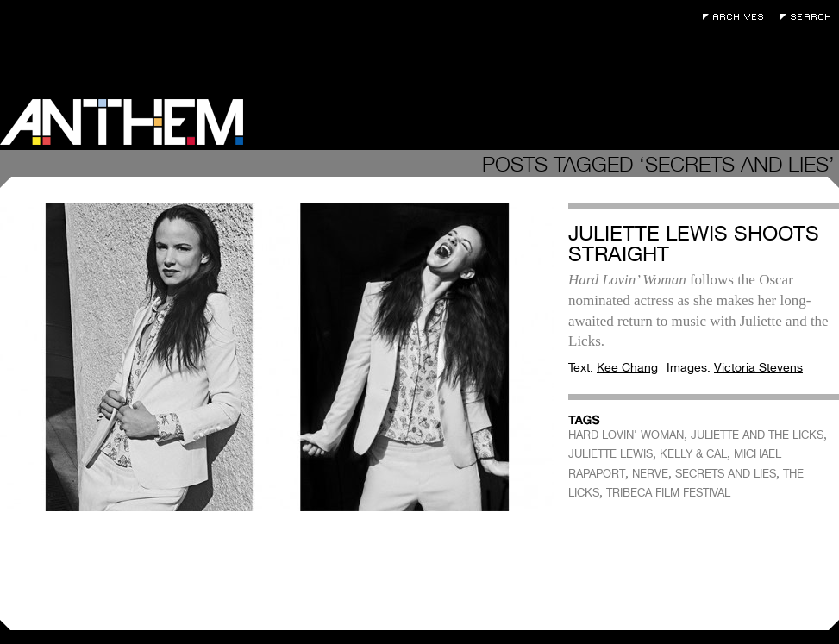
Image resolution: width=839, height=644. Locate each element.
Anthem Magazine (122, 122)
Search (810, 17)
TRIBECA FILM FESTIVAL (668, 493)
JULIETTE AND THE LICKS (757, 435)
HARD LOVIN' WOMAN (626, 435)
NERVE (650, 474)
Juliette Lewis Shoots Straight (694, 244)
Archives (737, 17)
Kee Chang (627, 367)
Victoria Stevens (758, 367)
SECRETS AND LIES (726, 474)
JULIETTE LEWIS (610, 454)
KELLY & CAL (693, 454)
